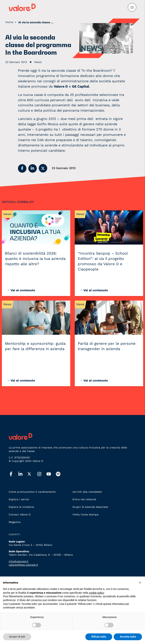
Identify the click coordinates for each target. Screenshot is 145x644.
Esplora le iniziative (21, 507)
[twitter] (32, 474)
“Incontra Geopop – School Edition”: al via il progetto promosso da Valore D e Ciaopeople (103, 261)
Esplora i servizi (19, 499)
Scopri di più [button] (17, 637)
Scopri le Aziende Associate (90, 507)
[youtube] (51, 474)
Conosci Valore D (20, 514)
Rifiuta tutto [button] (99, 637)
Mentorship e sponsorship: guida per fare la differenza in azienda (35, 346)
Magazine (15, 522)
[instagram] (42, 474)
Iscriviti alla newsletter (87, 492)
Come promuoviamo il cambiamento (32, 492)
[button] (22, 168)
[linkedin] (23, 474)
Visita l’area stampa (85, 514)
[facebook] (13, 474)
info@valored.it (19, 561)
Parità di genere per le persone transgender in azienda (107, 346)
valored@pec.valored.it (23, 565)
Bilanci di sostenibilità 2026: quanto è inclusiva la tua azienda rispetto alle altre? (35, 259)
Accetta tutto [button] (128, 637)
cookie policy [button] (96, 593)
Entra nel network (84, 499)
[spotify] (61, 474)
